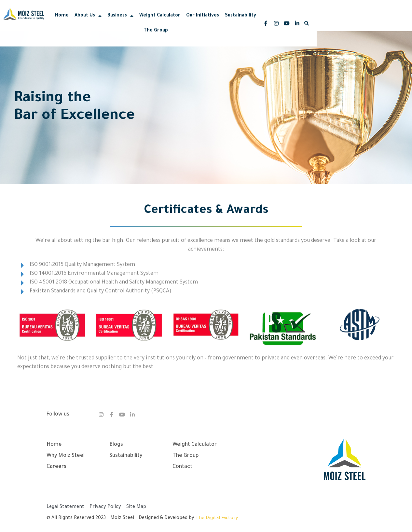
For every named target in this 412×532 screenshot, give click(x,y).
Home (105, 20)
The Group (317, 20)
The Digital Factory (218, 518)
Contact (182, 467)
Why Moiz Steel (66, 456)
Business (163, 20)
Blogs (116, 445)
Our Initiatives (246, 20)
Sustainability (283, 20)
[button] (389, 20)
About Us (131, 20)
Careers (56, 467)
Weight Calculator (203, 20)
